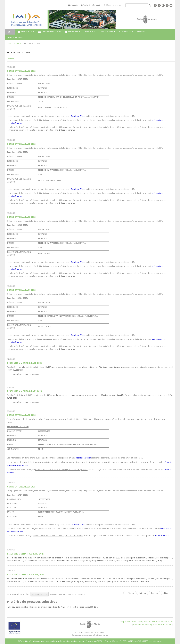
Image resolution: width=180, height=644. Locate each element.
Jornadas (90, 32)
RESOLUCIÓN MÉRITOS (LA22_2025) (25, 363)
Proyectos (107, 32)
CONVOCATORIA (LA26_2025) (22, 144)
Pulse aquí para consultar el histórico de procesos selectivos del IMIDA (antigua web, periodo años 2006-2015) (53, 607)
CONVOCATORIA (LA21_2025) (22, 487)
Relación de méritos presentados (27, 374)
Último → (167, 593)
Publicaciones (16, 37)
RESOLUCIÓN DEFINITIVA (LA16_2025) (26, 575)
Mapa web (125, 622)
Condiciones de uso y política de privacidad (152, 624)
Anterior (143, 593)
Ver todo (11, 59)
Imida (9, 43)
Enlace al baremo (67, 130)
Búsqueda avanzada (113, 5)
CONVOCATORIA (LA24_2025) (22, 290)
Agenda (141, 32)
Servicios (71, 32)
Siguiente (154, 593)
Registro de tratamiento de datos (158, 622)
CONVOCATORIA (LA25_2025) (22, 217)
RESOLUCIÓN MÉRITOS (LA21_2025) (25, 391)
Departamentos (48, 32)
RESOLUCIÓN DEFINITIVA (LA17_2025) (26, 554)
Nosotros (25, 32)
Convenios (125, 32)
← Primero (130, 593)
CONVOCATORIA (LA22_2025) (22, 415)
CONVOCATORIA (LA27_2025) (22, 71)
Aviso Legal (137, 622)
